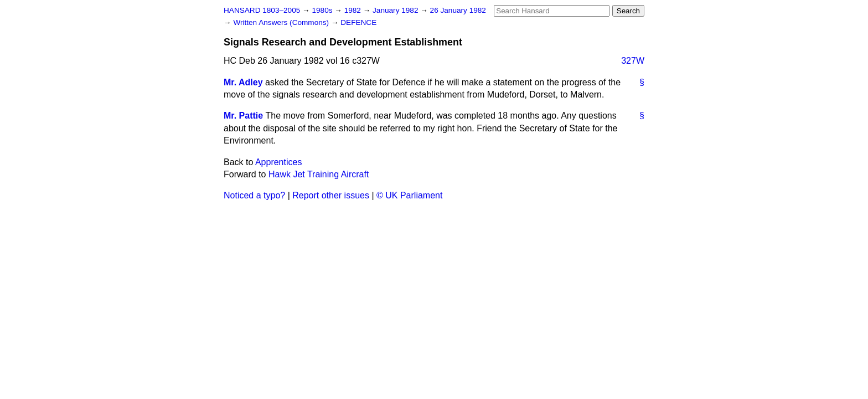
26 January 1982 (458, 10)
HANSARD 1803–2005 (262, 10)
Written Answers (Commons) (282, 22)
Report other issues (331, 195)
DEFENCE (358, 22)
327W (633, 61)
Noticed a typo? (254, 195)
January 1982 (396, 10)
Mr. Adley (243, 82)
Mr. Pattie (243, 116)
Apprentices (279, 162)
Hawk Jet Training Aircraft (319, 174)
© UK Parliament (409, 195)
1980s (323, 10)
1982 (354, 10)
